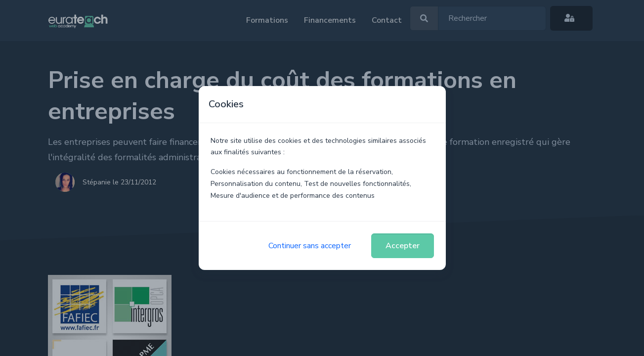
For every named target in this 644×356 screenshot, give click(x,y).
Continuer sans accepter (310, 246)
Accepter (403, 246)
